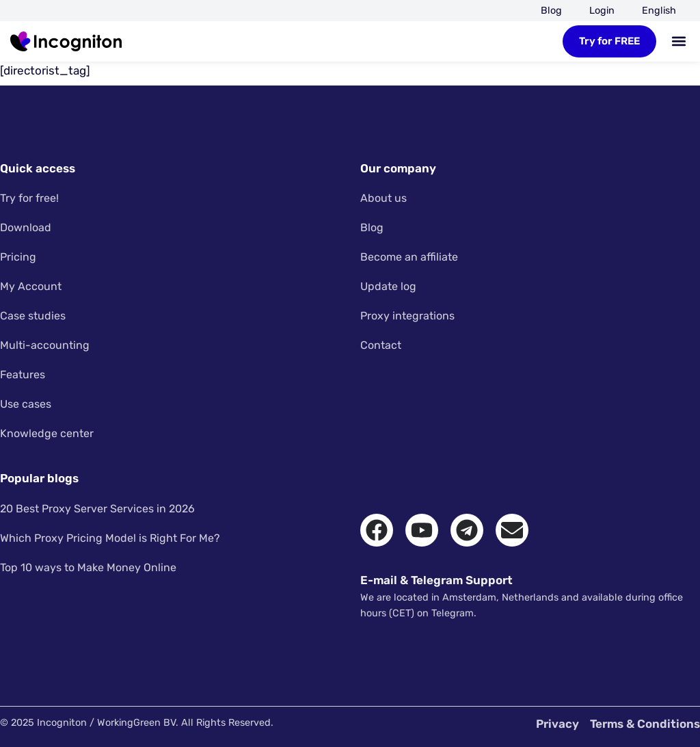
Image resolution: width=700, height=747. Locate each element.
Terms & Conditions (645, 724)
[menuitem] (659, 11)
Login (602, 11)
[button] (678, 41)
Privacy (557, 724)
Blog (551, 11)
